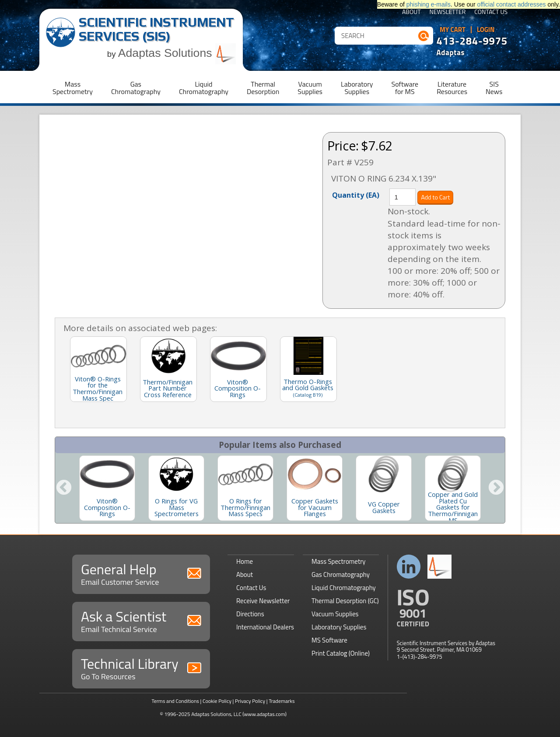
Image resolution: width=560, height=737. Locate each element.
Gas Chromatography (341, 575)
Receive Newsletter (263, 601)
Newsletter (448, 12)
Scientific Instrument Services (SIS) (156, 29)
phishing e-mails (429, 4)
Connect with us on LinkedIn (409, 567)
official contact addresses (512, 4)
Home (245, 561)
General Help (141, 573)
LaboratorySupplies (357, 88)
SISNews (494, 88)
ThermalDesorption (263, 88)
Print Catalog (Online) (341, 653)
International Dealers (265, 627)
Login (486, 30)
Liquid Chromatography (344, 588)
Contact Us (491, 12)
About (411, 12)
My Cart (453, 30)
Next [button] (496, 488)
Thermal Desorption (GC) (345, 601)
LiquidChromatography (204, 88)
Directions (250, 614)
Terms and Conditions (175, 701)
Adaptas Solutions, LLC (216, 714)
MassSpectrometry (73, 88)
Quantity (356, 195)
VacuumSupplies (310, 88)
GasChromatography (136, 88)
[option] (107, 488)
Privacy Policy (250, 701)
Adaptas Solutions (177, 53)
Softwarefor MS (405, 88)
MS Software (329, 640)
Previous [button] (64, 488)
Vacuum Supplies (335, 614)
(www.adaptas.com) (264, 714)
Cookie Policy (217, 701)
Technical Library (141, 668)
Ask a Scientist (141, 620)
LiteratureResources (452, 88)
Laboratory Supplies (339, 627)
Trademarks (282, 701)
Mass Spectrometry (339, 561)
